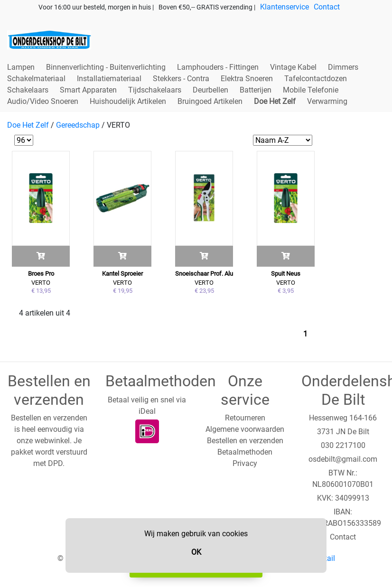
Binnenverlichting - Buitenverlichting (106, 67)
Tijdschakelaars (155, 90)
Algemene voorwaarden (245, 429)
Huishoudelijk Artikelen (128, 101)
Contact (327, 7)
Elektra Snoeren (247, 79)
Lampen (21, 67)
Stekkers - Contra (181, 79)
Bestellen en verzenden (245, 441)
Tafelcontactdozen (316, 79)
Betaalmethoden (245, 452)
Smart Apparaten (88, 90)
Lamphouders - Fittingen (218, 67)
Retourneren (245, 418)
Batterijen (256, 90)
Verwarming (327, 101)
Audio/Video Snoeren (43, 101)
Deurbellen (210, 90)
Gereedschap (78, 125)
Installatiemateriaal (109, 79)
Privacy (245, 463)
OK (196, 552)
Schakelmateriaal (36, 79)
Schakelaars (28, 90)
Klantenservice (285, 7)
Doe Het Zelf (275, 101)
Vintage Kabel (293, 67)
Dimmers (343, 67)
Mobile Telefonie (311, 90)
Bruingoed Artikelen (210, 101)
